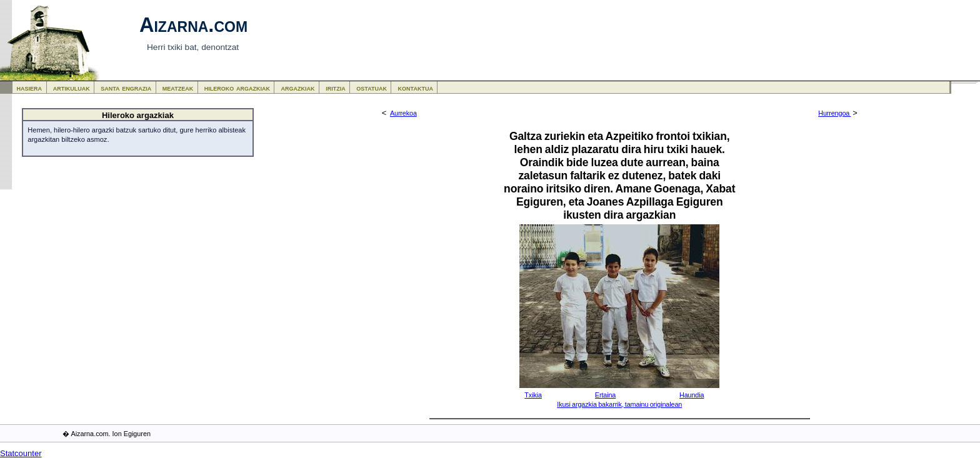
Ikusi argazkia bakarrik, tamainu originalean (619, 404)
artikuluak (72, 88)
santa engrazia (126, 88)
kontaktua (416, 88)
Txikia (533, 395)
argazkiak (298, 88)
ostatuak (372, 88)
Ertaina (605, 395)
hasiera (30, 88)
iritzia (336, 88)
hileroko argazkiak (237, 88)
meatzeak (178, 88)
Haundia (692, 395)
